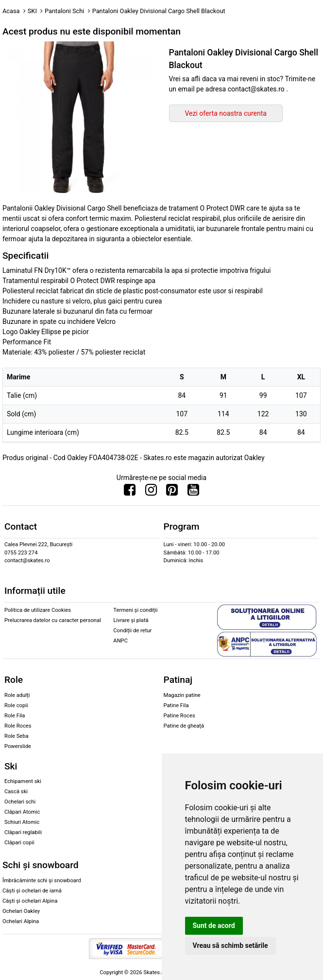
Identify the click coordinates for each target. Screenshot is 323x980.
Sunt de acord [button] (214, 926)
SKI (32, 11)
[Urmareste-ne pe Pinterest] (172, 492)
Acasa (11, 11)
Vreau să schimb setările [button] (230, 945)
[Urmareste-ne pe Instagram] (151, 492)
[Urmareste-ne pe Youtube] (193, 492)
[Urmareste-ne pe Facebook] (130, 492)
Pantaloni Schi (64, 11)
